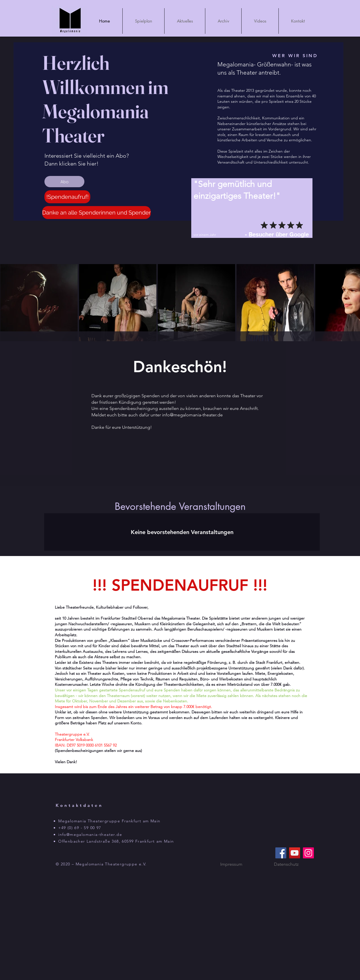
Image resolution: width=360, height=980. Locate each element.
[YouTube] (295, 853)
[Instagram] (308, 853)
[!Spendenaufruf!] (67, 197)
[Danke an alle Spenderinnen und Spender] (96, 213)
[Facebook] (281, 853)
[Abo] (64, 182)
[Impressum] (231, 864)
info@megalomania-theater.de (192, 415)
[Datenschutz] (286, 864)
